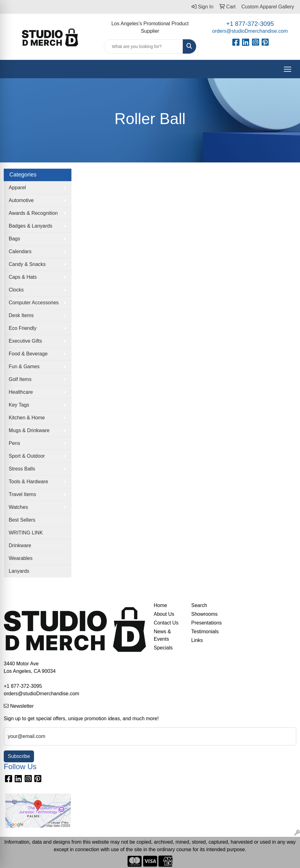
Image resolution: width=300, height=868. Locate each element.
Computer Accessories (34, 303)
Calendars (20, 251)
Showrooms (204, 614)
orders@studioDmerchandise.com (250, 31)
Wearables (21, 558)
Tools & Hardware (28, 482)
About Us (164, 614)
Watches (18, 507)
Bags (14, 239)
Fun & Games (24, 366)
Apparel (17, 188)
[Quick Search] (144, 46)
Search (199, 605)
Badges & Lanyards (31, 226)
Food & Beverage (28, 354)
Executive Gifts (25, 341)
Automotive (21, 200)
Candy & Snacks (27, 264)
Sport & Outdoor (27, 456)
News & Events (162, 635)
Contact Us (166, 623)
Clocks (16, 290)
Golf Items (20, 379)
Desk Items (21, 315)
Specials (163, 648)
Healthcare (21, 392)
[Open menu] (288, 69)
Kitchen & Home (27, 418)
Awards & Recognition (33, 213)
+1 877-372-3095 (250, 24)
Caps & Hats (23, 277)
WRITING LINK (26, 533)
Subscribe (19, 756)
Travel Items (22, 494)
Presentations (206, 623)
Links (197, 640)
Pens (14, 443)
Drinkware (20, 545)
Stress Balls (22, 469)
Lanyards (19, 571)
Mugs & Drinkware (29, 430)
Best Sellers (22, 520)
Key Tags (19, 405)
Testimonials (205, 632)
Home (160, 605)
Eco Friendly (23, 328)
